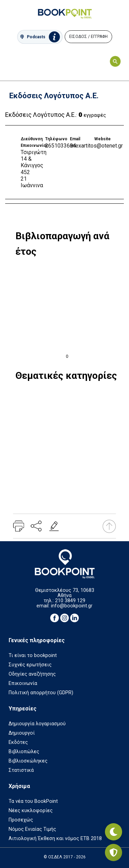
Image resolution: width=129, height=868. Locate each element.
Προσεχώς (21, 820)
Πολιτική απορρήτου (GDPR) (41, 693)
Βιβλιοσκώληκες (28, 761)
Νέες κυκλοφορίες (31, 811)
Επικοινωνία (23, 683)
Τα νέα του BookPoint (33, 801)
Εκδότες (18, 742)
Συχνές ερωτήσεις (30, 665)
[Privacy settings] (114, 852)
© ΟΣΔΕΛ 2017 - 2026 (65, 857)
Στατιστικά (21, 770)
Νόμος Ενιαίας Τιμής (32, 829)
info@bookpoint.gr (72, 606)
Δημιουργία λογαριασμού (37, 724)
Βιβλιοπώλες (24, 752)
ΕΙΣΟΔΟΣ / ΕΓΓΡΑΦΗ (88, 37)
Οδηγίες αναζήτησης (32, 674)
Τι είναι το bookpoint (33, 655)
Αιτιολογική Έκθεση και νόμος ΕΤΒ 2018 (55, 839)
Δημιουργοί (22, 733)
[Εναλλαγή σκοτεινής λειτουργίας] (114, 832)
